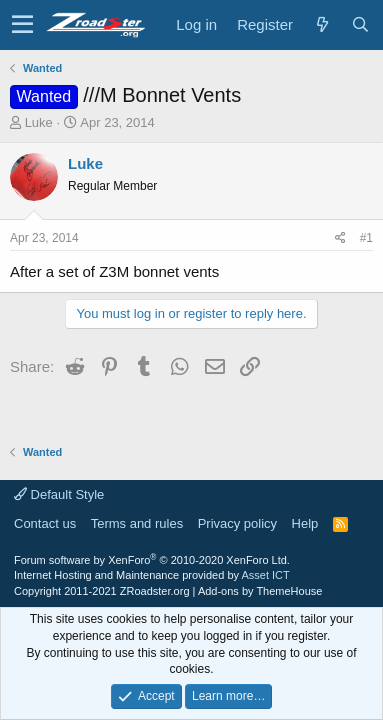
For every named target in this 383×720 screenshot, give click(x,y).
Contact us (45, 523)
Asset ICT (265, 575)
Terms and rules (137, 523)
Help (305, 523)
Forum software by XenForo (152, 560)
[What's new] (322, 24)
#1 (366, 238)
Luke (39, 122)
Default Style (59, 494)
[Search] (360, 24)
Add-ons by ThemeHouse (260, 591)
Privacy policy (237, 523)
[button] (22, 25)
